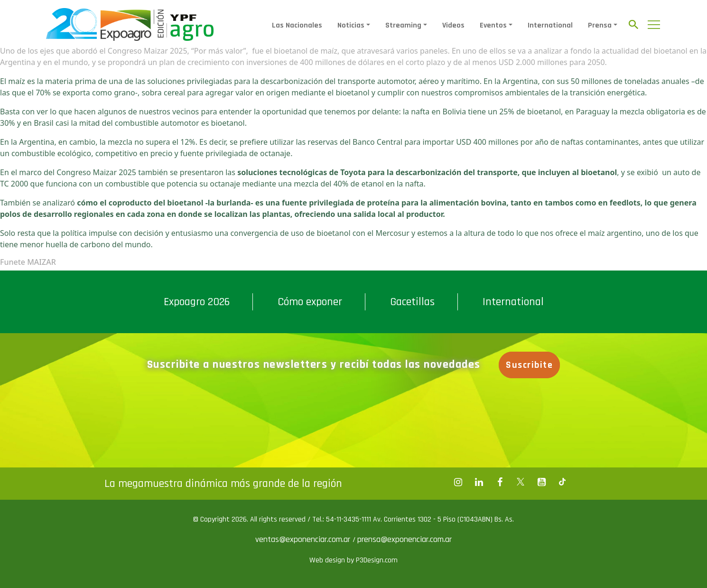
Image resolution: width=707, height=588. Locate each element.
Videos (453, 25)
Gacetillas (412, 302)
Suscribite (529, 365)
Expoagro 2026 (197, 302)
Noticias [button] (351, 25)
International (550, 25)
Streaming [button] (403, 25)
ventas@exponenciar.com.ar (304, 539)
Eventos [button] (493, 25)
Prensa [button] (600, 25)
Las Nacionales (297, 25)
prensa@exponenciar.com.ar (405, 539)
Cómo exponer (310, 302)
